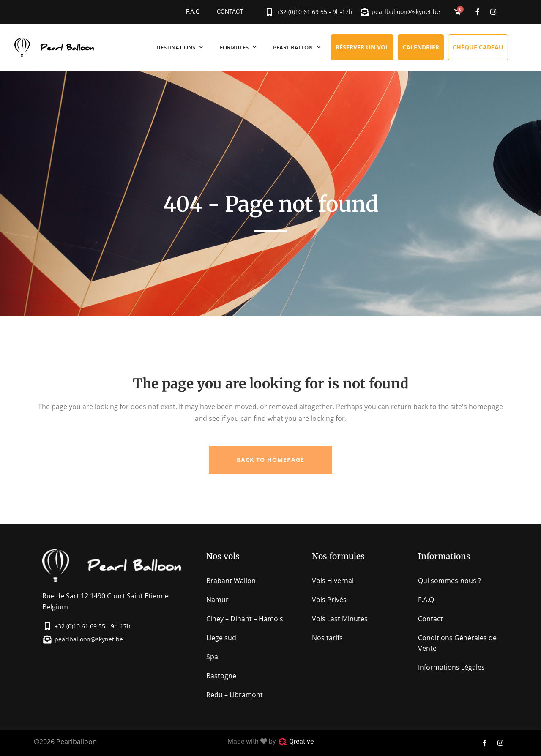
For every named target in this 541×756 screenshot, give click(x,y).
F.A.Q (193, 12)
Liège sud (221, 638)
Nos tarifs (327, 638)
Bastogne (221, 676)
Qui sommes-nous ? (449, 581)
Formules (238, 47)
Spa (212, 657)
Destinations (180, 47)
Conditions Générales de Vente (457, 643)
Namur (217, 600)
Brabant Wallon (231, 581)
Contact (230, 12)
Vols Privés (329, 600)
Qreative (301, 741)
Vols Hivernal (333, 581)
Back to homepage (270, 460)
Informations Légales (451, 667)
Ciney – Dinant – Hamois (245, 619)
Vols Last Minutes (340, 619)
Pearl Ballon (297, 47)
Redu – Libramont (235, 695)
